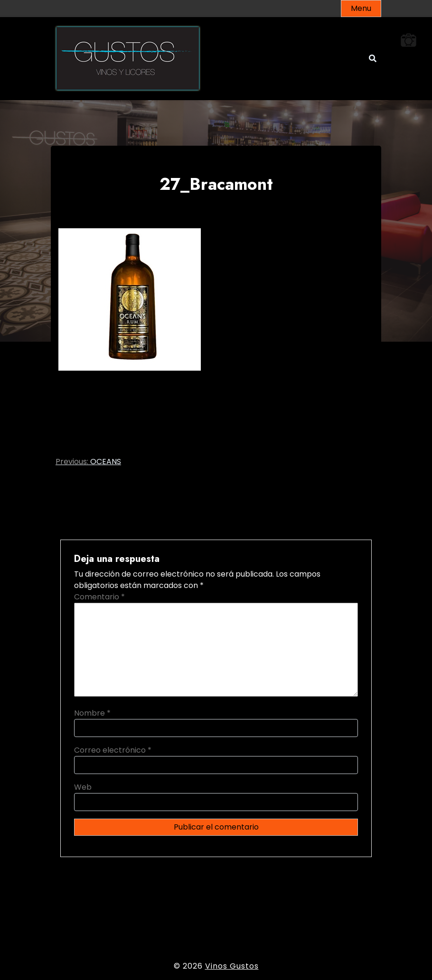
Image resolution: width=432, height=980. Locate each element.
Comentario (99, 597)
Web (83, 787)
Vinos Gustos (232, 966)
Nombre (92, 713)
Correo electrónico (113, 750)
